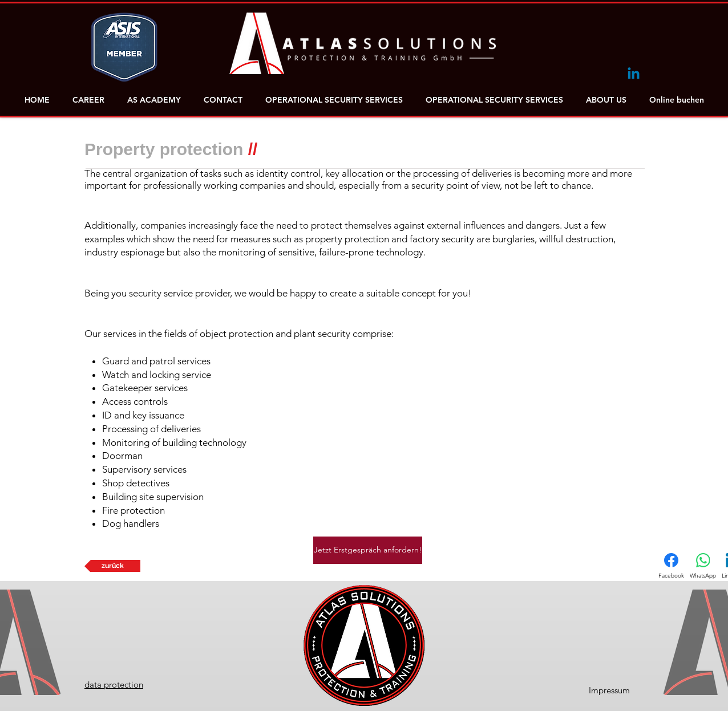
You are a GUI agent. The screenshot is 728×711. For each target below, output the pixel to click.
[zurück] (112, 566)
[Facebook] (671, 566)
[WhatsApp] (703, 566)
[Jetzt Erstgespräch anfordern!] (368, 550)
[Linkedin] (634, 74)
